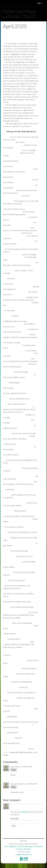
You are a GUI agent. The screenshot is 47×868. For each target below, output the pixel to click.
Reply (14, 770)
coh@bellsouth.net (24, 854)
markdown (25, 812)
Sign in (40, 3)
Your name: (15, 818)
